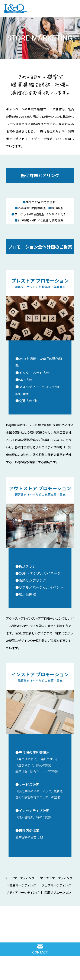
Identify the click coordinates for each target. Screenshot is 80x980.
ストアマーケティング (20, 878)
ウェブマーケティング (56, 885)
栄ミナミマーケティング (56, 878)
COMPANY (56, 970)
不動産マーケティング (21, 885)
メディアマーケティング (23, 892)
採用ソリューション (58, 893)
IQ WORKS (24, 970)
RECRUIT (40, 970)
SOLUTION (8, 970)
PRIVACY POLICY (72, 970)
